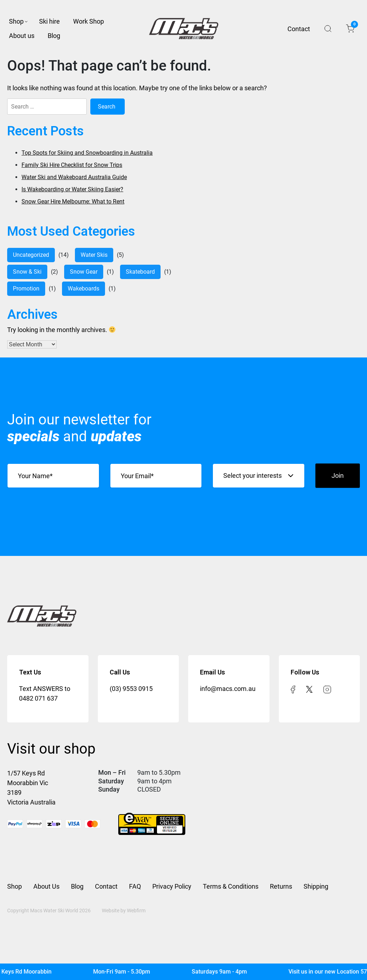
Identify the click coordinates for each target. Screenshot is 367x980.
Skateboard (140, 272)
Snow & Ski (27, 272)
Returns (281, 886)
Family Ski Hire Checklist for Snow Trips (72, 165)
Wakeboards (84, 289)
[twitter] (309, 689)
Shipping (316, 886)
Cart (353, 26)
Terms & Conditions (231, 886)
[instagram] (327, 689)
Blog (54, 36)
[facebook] (293, 689)
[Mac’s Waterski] (184, 29)
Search (328, 29)
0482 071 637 (38, 698)
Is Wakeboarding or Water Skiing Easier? (72, 189)
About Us (46, 886)
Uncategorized (31, 255)
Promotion (26, 289)
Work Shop (89, 21)
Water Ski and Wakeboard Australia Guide (74, 177)
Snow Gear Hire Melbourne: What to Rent (73, 201)
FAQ (135, 886)
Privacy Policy (172, 886)
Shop (16, 21)
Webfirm (136, 911)
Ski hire (49, 21)
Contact (299, 29)
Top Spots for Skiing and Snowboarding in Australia (87, 153)
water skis (94, 255)
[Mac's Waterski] (183, 972)
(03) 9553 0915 (131, 689)
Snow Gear (84, 272)
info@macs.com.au (228, 689)
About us (22, 36)
